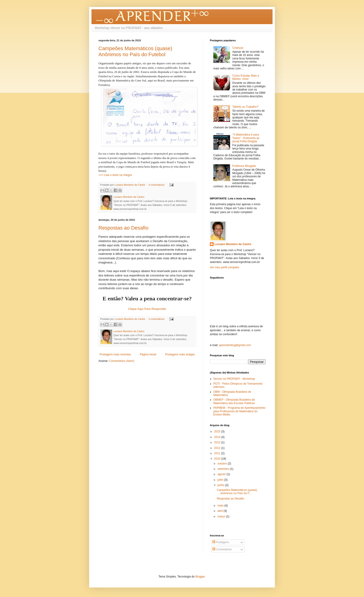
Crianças (238, 48)
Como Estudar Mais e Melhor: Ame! (246, 77)
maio (221, 506)
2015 (218, 432)
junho (221, 485)
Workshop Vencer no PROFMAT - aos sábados (129, 28)
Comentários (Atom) (122, 361)
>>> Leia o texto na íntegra (115, 175)
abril (221, 511)
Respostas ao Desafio (123, 228)
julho (221, 480)
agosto (222, 474)
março (222, 516)
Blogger (200, 577)
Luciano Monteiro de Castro (233, 244)
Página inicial (148, 354)
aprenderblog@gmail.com (235, 345)
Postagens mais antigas (180, 354)
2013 (218, 442)
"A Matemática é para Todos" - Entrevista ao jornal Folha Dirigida (246, 138)
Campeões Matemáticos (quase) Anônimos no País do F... (237, 492)
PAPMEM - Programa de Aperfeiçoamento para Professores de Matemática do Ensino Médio (239, 411)
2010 (218, 459)
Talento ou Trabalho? (245, 107)
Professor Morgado (244, 166)
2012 (218, 448)
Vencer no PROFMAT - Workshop (234, 379)
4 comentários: (157, 185)
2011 (218, 453)
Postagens (221, 542)
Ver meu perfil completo (224, 267)
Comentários (222, 549)
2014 (218, 437)
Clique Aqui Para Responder (147, 309)
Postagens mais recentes (115, 354)
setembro (224, 469)
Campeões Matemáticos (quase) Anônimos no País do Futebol (135, 51)
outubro (223, 464)
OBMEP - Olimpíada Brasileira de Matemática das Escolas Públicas (234, 401)
